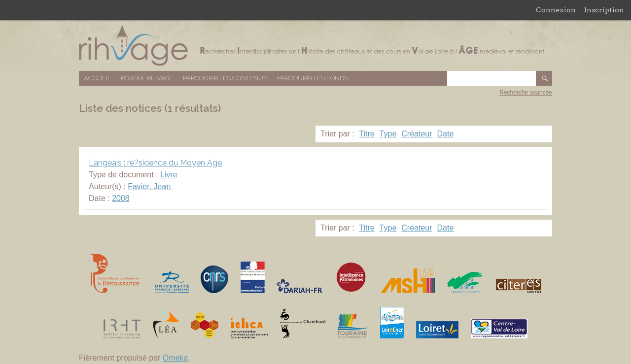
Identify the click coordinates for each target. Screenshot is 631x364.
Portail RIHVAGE (147, 78)
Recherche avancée (526, 93)
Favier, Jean (150, 186)
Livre (169, 175)
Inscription (604, 10)
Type (388, 134)
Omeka (175, 358)
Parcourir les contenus (225, 78)
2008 (121, 198)
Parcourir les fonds (313, 78)
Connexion (556, 10)
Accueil (97, 78)
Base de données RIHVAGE (315, 46)
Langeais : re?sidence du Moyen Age (155, 163)
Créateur (417, 134)
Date (446, 134)
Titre (367, 134)
